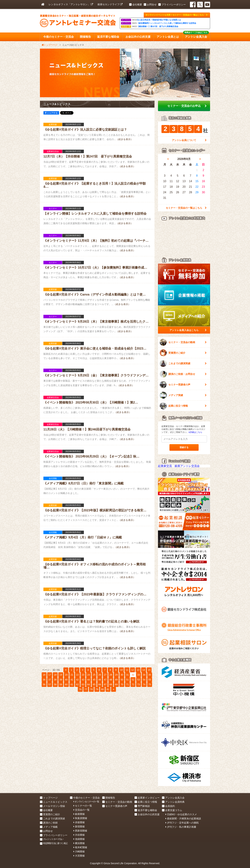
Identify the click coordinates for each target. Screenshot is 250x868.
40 (66, 680)
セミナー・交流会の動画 (183, 342)
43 (83, 680)
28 (111, 675)
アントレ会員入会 (173, 798)
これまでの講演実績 (183, 363)
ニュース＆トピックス (54, 802)
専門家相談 (142, 806)
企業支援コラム (172, 810)
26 (100, 675)
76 (80, 689)
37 (50, 680)
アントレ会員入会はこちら (188, 330)
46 (100, 680)
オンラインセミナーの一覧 (86, 802)
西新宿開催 (80, 831)
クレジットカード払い (52, 839)
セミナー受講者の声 (183, 385)
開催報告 (109, 798)
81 (108, 689)
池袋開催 (79, 839)
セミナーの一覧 (83, 806)
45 (94, 680)
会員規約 (168, 806)
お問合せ (150, 5)
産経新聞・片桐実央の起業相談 (183, 819)
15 (149, 670)
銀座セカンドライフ (110, 4)
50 (122, 680)
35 (150, 675)
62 (77, 684)
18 (55, 675)
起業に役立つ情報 (183, 406)
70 (122, 684)
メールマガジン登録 (52, 806)
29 (116, 675)
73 (139, 684)
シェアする (51, 113)
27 (105, 675)
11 (127, 670)
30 (122, 675)
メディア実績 (183, 395)
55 (150, 680)
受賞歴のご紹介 (183, 353)
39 (61, 680)
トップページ (49, 798)
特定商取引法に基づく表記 (54, 843)
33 (139, 675)
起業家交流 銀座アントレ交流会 (179, 466)
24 (89, 675)
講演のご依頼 (49, 823)
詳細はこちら (195, 432)
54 (144, 680)
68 (111, 684)
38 (55, 680)
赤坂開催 (79, 822)
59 (61, 684)
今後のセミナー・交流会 (85, 798)
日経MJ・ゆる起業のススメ (181, 814)
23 (83, 675)
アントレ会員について (189, 140)
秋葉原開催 (80, 818)
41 (72, 680)
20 (66, 675)
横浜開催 (79, 843)
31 (127, 675)
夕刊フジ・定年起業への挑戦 (182, 823)
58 (55, 684)
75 (150, 684)
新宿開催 (79, 827)
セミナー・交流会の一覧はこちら (186, 208)
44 (89, 680)
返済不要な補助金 (146, 810)
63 (83, 684)
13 (138, 670)
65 (94, 684)
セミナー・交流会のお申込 (187, 106)
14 (144, 670)
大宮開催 (79, 856)
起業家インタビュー (147, 798)
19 (61, 675)
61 (72, 684)
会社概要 (136, 5)
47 (105, 680)
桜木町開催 (80, 847)
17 (50, 675)
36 (44, 680)
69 (116, 684)
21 (72, 675)
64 (89, 684)
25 (94, 675)
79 (97, 689)
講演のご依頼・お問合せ (183, 374)
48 (111, 680)
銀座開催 (79, 814)
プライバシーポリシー (172, 5)
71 (127, 684)
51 (127, 680)
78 (91, 689)
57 (50, 684)
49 (116, 680)
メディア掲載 (49, 827)
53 (139, 680)
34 (144, 675)
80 (102, 689)
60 (66, 684)
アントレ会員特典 (173, 802)
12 (133, 670)
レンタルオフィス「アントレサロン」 (71, 4)
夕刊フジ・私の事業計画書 (181, 827)
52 (133, 680)
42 (77, 680)
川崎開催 (79, 852)
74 (144, 684)
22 (77, 675)
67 (105, 684)
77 (86, 689)
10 (122, 670)
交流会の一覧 (82, 810)
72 (133, 684)
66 (100, 684)
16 (44, 675)
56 (44, 684)
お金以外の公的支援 (147, 814)
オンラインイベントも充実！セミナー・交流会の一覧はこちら (177, 15)
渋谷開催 (79, 835)
